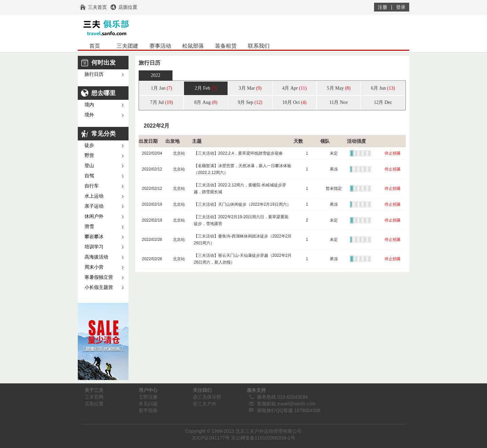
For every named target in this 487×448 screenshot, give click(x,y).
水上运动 (94, 196)
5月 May (339, 88)
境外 (89, 115)
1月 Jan (161, 88)
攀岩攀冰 (94, 237)
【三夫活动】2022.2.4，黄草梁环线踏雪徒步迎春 (238, 153)
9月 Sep (250, 102)
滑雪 (89, 227)
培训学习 (94, 247)
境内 (89, 105)
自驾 (89, 176)
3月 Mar (250, 88)
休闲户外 (94, 216)
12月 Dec (383, 102)
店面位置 (94, 404)
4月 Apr (294, 88)
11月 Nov (339, 102)
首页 (95, 46)
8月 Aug (206, 102)
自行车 (92, 186)
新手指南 (148, 410)
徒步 (89, 145)
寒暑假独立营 (99, 277)
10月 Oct (295, 102)
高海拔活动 (96, 257)
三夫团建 (127, 46)
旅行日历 (94, 74)
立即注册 (148, 397)
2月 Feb (206, 88)
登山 (89, 166)
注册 (382, 7)
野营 (89, 155)
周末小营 (94, 267)
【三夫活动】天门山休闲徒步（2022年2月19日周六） (242, 204)
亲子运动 (94, 206)
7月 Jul (162, 102)
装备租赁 (226, 46)
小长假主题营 (99, 287)
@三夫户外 (205, 404)
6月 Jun (383, 88)
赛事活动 (160, 46)
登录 (401, 7)
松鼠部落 (193, 46)
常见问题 (148, 404)
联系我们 (259, 46)
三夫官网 (94, 397)
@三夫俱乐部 (207, 397)
